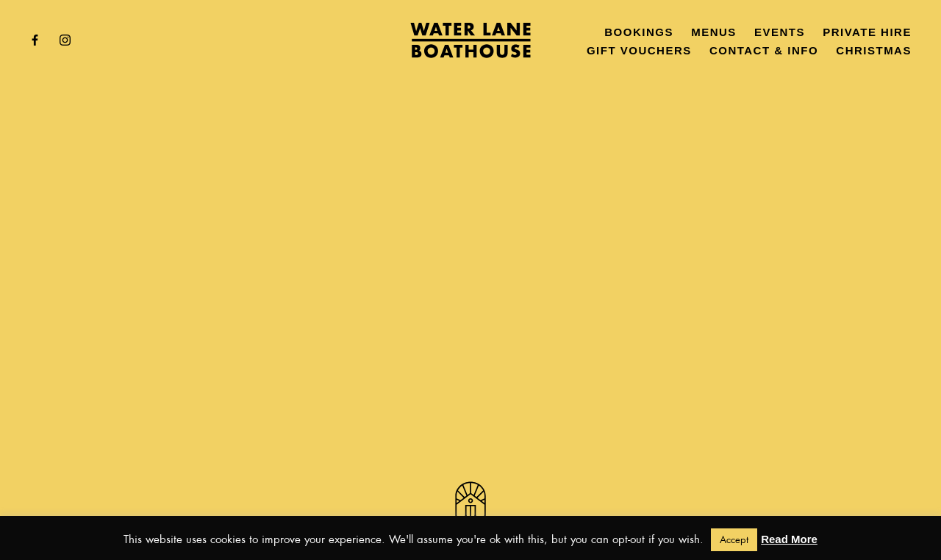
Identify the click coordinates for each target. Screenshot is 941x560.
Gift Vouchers (639, 50)
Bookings (639, 32)
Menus (714, 32)
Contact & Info (764, 50)
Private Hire (867, 32)
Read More (789, 539)
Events (780, 32)
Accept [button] (734, 540)
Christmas (874, 50)
